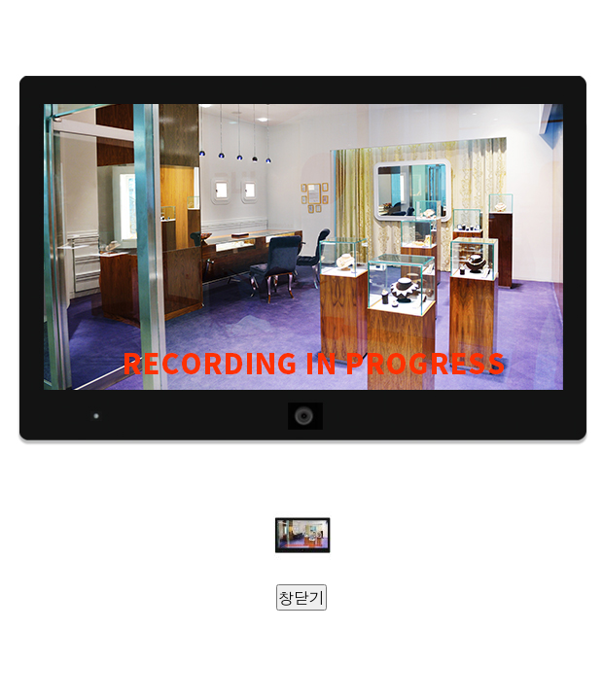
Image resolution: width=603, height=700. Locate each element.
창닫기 (301, 597)
